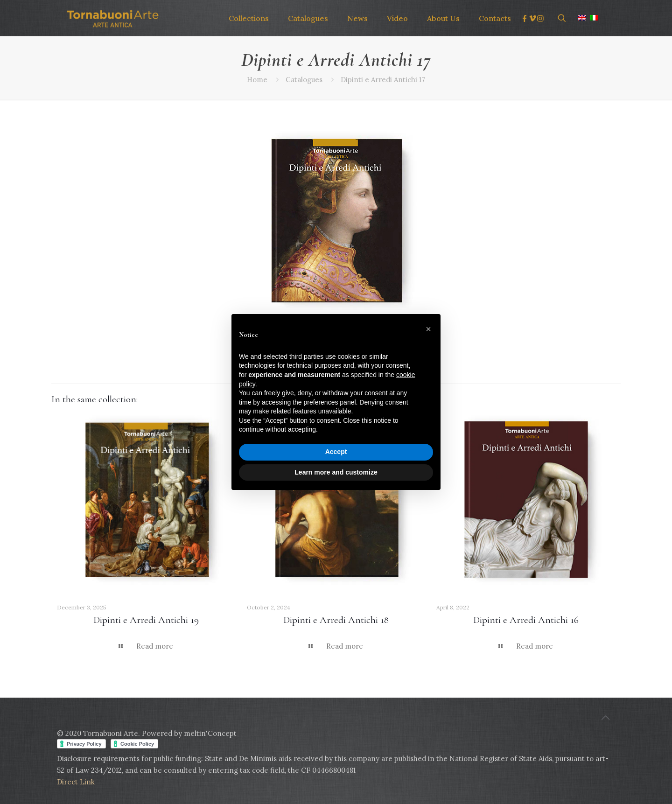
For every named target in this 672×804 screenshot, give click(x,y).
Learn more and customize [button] (336, 472)
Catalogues (304, 80)
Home (257, 80)
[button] (428, 329)
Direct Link (76, 782)
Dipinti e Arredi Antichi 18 (336, 620)
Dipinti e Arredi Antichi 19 (146, 620)
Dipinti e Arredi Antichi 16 (526, 620)
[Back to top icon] (605, 718)
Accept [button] (336, 452)
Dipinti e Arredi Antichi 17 (383, 80)
